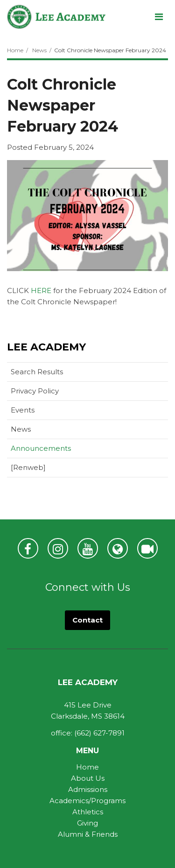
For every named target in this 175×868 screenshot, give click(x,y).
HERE (41, 290)
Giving (87, 823)
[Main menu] (159, 16)
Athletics (88, 812)
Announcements (41, 448)
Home (15, 50)
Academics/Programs (87, 801)
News (39, 50)
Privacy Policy (35, 391)
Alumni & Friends (88, 834)
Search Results (37, 372)
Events (23, 410)
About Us (88, 778)
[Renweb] (43, 469)
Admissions (88, 789)
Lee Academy (46, 347)
